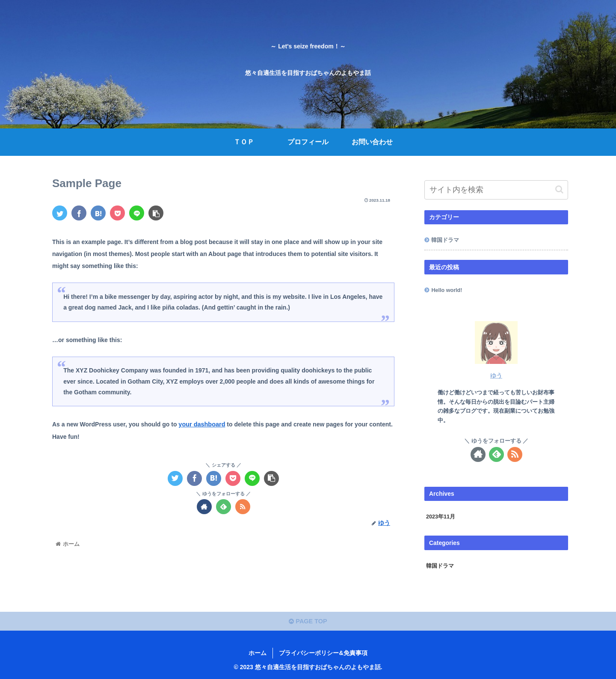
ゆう (496, 375)
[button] (559, 189)
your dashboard (201, 424)
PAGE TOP (308, 621)
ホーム (258, 652)
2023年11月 (441, 517)
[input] (496, 190)
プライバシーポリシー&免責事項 (323, 652)
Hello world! (447, 290)
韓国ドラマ (445, 240)
